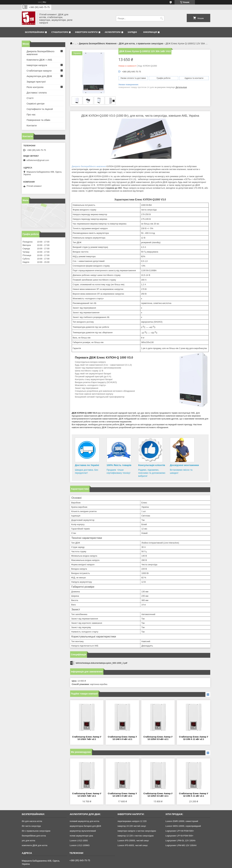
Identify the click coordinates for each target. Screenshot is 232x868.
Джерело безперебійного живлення (89, 166)
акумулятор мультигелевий (83, 831)
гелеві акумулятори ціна (81, 836)
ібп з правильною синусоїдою (36, 831)
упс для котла (28, 841)
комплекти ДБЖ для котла (35, 845)
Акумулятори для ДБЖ (39, 76)
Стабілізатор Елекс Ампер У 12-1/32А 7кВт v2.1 (87, 738)
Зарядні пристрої (36, 82)
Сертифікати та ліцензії (40, 109)
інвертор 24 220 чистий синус (132, 826)
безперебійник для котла (34, 836)
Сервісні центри (36, 104)
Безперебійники (35, 32)
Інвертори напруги (86, 32)
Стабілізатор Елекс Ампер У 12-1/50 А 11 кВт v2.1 (194, 738)
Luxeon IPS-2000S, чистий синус (133, 841)
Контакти (32, 125)
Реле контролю (35, 87)
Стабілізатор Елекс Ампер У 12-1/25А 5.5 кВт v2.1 (158, 738)
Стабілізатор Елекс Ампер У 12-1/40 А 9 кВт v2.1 (122, 738)
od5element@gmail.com (38, 160)
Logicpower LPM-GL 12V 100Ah (180, 841)
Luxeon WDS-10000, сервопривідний (183, 826)
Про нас (31, 114)
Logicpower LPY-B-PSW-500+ (179, 836)
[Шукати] (162, 18)
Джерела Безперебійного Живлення (98, 44)
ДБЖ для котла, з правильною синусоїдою (141, 44)
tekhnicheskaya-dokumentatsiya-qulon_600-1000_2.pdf (101, 663)
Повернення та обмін (38, 120)
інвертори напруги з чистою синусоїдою (137, 831)
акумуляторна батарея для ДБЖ (85, 826)
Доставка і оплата (37, 93)
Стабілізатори (60, 32)
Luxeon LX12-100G (79, 841)
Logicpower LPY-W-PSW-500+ (180, 831)
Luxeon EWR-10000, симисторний (182, 821)
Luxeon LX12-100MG (80, 845)
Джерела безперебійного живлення (41, 53)
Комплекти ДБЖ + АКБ (39, 60)
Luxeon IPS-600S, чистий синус (133, 845)
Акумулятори (113, 32)
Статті (30, 98)
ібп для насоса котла (32, 821)
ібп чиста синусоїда (31, 826)
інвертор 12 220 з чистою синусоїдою (136, 836)
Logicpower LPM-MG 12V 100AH (181, 845)
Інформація (150, 32)
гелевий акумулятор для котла (84, 821)
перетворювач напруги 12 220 (132, 821)
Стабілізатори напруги (39, 71)
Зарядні (132, 32)
